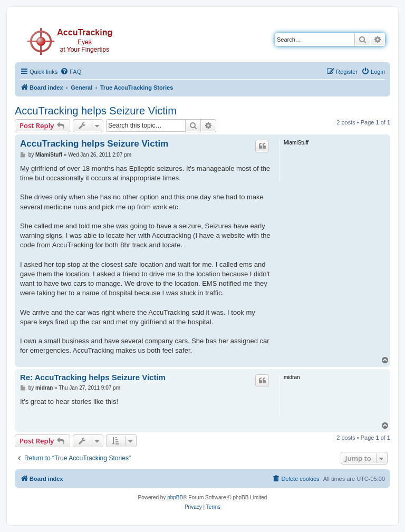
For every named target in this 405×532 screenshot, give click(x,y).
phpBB (175, 497)
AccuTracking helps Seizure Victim (96, 111)
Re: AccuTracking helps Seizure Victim (93, 377)
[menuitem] (71, 72)
